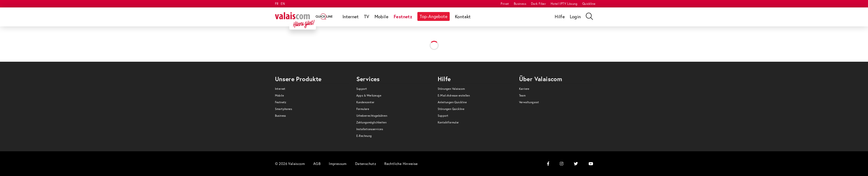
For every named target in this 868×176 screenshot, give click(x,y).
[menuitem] (505, 4)
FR (277, 4)
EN (283, 4)
